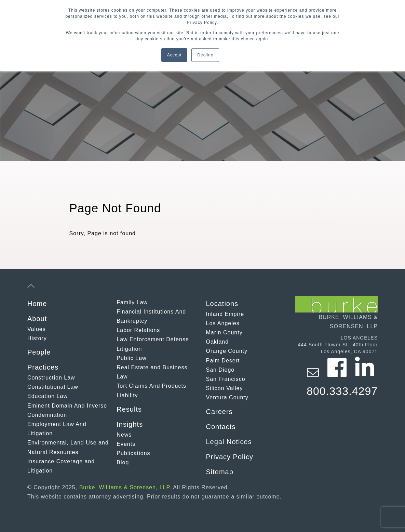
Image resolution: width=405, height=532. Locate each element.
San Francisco (226, 379)
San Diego (220, 370)
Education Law (48, 396)
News (124, 435)
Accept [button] (174, 55)
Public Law (131, 358)
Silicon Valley (225, 388)
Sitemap (220, 472)
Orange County (227, 351)
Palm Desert (223, 361)
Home (37, 304)
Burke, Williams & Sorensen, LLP (125, 487)
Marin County (224, 332)
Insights (130, 424)
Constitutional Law (53, 387)
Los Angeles (223, 323)
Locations (222, 304)
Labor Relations (138, 330)
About (37, 319)
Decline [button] (205, 55)
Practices (43, 367)
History (37, 338)
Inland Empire (225, 314)
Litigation (129, 349)
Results (129, 409)
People (39, 352)
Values (37, 329)
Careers (219, 412)
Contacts (221, 427)
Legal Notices (229, 442)
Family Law (132, 302)
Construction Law (51, 378)
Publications (133, 453)
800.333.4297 (342, 391)
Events (126, 444)
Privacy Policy (230, 457)
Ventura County (227, 397)
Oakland (218, 342)
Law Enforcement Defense (153, 339)
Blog (123, 462)
